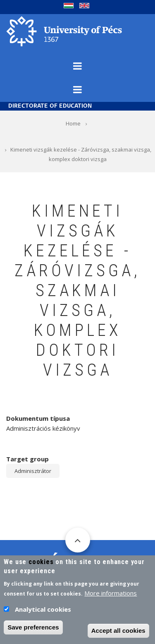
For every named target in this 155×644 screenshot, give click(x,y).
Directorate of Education (50, 106)
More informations (111, 596)
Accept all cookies (118, 634)
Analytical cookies (43, 613)
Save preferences (33, 631)
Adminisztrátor (33, 471)
